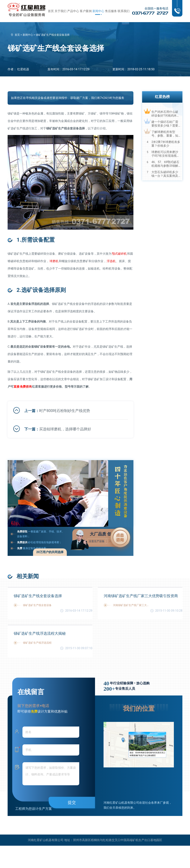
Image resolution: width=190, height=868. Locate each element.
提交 (72, 802)
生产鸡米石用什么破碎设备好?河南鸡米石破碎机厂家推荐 (166, 114)
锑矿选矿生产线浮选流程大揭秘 (40, 633)
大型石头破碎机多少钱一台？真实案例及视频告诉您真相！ (165, 174)
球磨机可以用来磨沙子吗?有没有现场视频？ (165, 154)
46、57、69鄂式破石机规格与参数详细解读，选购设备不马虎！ (165, 164)
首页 (51, 11)
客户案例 (86, 11)
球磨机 (54, 261)
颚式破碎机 (119, 254)
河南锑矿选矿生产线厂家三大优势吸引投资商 (141, 596)
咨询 (26, 387)
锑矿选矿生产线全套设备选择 (38, 596)
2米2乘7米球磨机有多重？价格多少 (166, 144)
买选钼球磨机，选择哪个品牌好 (65, 429)
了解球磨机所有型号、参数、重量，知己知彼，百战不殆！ (165, 134)
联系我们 (124, 11)
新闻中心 (98, 11)
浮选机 (111, 261)
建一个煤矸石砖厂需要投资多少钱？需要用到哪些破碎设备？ (165, 124)
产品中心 (73, 11)
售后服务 (111, 11)
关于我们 (60, 11)
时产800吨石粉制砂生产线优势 (65, 411)
